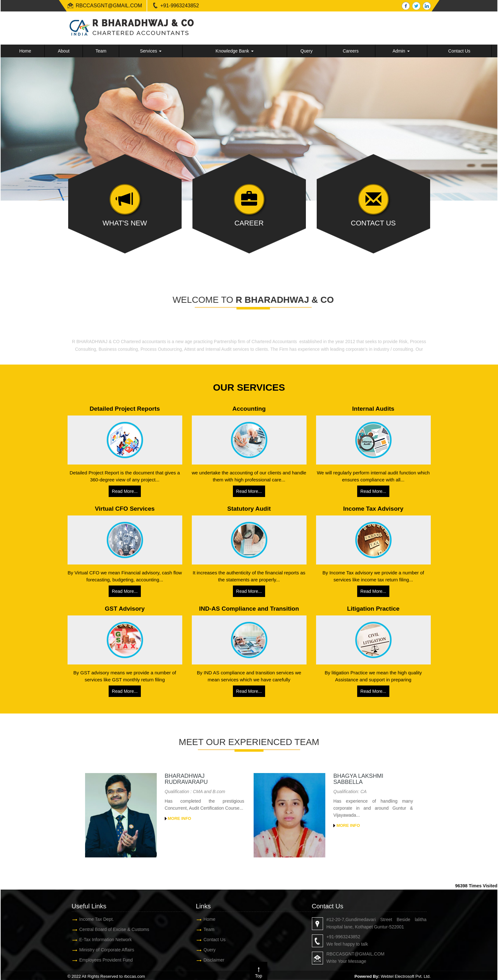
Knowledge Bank (235, 51)
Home (25, 51)
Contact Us (459, 51)
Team (101, 51)
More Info (178, 818)
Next (483, 124)
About (64, 51)
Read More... (125, 491)
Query (307, 51)
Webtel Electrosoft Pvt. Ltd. (406, 976)
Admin (401, 51)
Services (151, 51)
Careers (351, 51)
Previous (15, 124)
